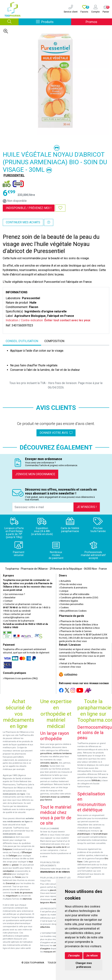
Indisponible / (29, 208)
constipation (8, 871)
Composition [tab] (54, 341)
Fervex (18, 877)
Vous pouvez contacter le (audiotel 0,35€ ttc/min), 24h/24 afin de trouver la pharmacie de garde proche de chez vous (83, 638)
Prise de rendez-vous (70, 584)
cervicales (45, 763)
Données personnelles (71, 604)
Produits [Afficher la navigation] (53, 22)
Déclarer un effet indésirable (74, 594)
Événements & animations (73, 588)
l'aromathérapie (100, 834)
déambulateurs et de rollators (55, 872)
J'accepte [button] (74, 956)
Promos (91, 22)
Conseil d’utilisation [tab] (22, 341)
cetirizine (7, 874)
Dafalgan (13, 856)
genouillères (46, 753)
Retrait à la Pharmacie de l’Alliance (77, 664)
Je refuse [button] (92, 956)
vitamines (27, 899)
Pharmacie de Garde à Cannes (75, 631)
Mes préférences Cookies (73, 611)
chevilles (44, 766)
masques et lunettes (53, 952)
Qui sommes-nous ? (14, 594)
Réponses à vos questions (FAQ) (20, 678)
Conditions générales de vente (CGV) (79, 598)
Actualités (65, 581)
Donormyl (10, 883)
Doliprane (7, 849)
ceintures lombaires (62, 753)
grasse (15, 865)
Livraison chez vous (70, 667)
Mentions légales (69, 601)
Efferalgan (27, 853)
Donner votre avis (56, 433)
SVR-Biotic (96, 781)
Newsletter (9, 598)
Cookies (64, 608)
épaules (54, 763)
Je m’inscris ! (87, 507)
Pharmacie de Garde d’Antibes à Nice (78, 625)
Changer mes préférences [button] (84, 965)
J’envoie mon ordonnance (35, 474)
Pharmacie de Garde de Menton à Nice (79, 628)
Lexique (64, 591)
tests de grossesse (24, 893)
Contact (8, 601)
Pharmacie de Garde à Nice (74, 621)
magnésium (12, 896)
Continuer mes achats (23, 222)
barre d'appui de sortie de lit (53, 847)
